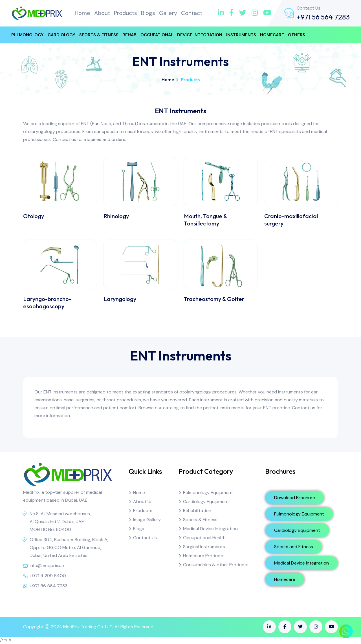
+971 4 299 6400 (48, 576)
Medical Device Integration (210, 529)
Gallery (168, 13)
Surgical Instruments (204, 547)
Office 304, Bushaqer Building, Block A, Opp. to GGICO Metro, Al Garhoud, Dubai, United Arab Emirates (69, 547)
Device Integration (200, 35)
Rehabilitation (197, 511)
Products (126, 13)
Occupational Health (204, 538)
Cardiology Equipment (206, 502)
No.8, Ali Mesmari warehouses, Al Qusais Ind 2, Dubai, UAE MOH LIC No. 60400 (60, 522)
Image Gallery (147, 520)
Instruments (241, 35)
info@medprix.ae (47, 566)
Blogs (148, 13)
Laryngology (120, 299)
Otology (34, 216)
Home (82, 13)
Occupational (157, 35)
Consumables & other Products (216, 565)
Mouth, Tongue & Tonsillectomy (205, 220)
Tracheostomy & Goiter (214, 299)
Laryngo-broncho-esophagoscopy (47, 303)
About (102, 13)
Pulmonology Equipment (208, 493)
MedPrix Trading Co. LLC (88, 627)
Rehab (129, 35)
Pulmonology (27, 35)
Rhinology (116, 216)
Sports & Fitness (99, 35)
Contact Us (145, 538)
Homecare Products (204, 556)
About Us (143, 502)
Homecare (272, 35)
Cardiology (61, 35)
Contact (192, 13)
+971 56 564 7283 (323, 17)
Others (297, 35)
